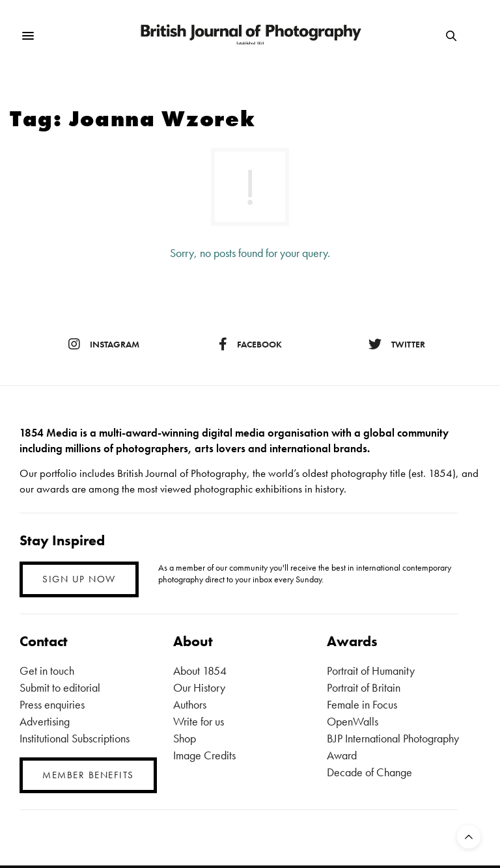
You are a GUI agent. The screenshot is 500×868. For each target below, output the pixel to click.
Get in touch (47, 671)
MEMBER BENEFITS (88, 775)
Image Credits (204, 755)
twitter (397, 344)
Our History (199, 687)
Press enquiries (52, 704)
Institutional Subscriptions (75, 738)
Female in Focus (362, 704)
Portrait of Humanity (371, 671)
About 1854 (200, 671)
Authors (190, 704)
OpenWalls (353, 721)
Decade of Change (369, 772)
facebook (250, 344)
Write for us (199, 721)
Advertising (45, 721)
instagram (104, 344)
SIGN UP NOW (79, 579)
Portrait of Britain (364, 687)
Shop (185, 738)
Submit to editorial (60, 687)
